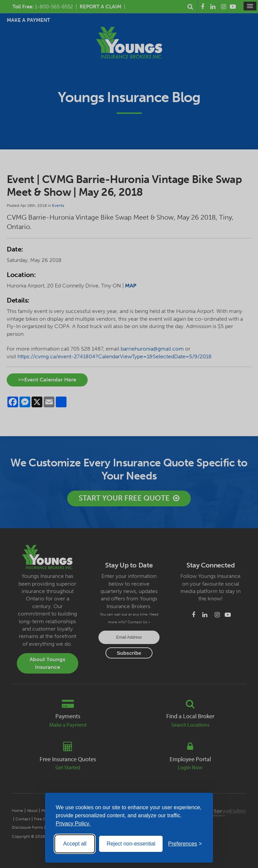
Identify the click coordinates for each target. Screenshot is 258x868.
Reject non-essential (131, 844)
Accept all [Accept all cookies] (75, 844)
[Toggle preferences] (185, 844)
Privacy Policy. (73, 824)
